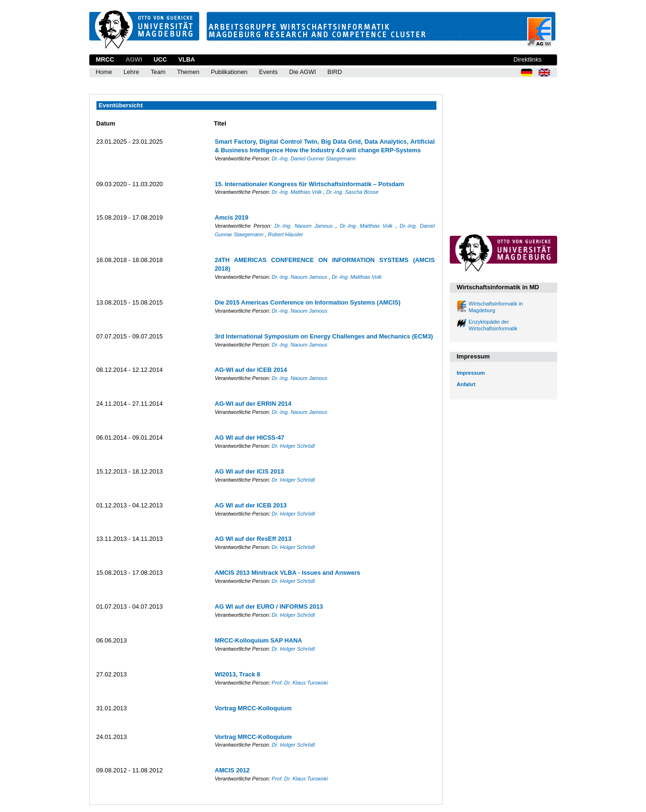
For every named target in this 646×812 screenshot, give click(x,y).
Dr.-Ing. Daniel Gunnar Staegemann (314, 158)
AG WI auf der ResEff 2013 (253, 539)
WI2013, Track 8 (238, 674)
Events (268, 72)
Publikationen (229, 72)
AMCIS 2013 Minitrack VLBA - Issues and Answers (288, 573)
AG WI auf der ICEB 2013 (251, 505)
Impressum (471, 373)
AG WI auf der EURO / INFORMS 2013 (269, 606)
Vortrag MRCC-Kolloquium (253, 708)
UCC (160, 59)
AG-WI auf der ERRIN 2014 (253, 404)
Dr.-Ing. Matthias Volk (297, 192)
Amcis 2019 (232, 217)
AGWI (134, 59)
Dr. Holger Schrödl (293, 446)
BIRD (335, 72)
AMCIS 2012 (232, 770)
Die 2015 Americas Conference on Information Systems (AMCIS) (308, 302)
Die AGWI (303, 72)
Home (104, 72)
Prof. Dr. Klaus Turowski (300, 683)
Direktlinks (527, 59)
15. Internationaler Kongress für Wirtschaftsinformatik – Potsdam (310, 184)
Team (158, 72)
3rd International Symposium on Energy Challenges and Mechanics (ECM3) (324, 336)
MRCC (105, 59)
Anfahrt (466, 384)
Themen (188, 72)
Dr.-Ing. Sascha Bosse (352, 192)
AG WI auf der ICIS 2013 (249, 471)
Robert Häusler (286, 234)
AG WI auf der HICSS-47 (250, 438)
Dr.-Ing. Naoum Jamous (305, 226)
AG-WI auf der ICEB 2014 (251, 370)
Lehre (132, 72)
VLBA (186, 59)
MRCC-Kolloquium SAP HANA (259, 640)
